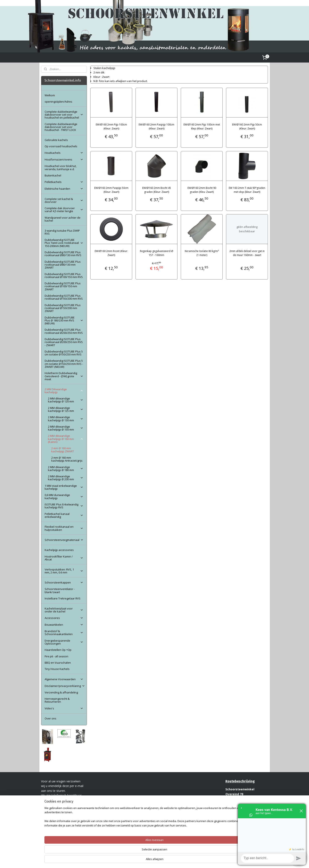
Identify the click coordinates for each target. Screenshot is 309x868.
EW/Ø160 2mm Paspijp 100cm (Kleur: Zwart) (156, 127)
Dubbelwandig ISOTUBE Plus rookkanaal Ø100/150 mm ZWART (63, 286)
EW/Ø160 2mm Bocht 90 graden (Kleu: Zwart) (202, 190)
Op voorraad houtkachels (61, 146)
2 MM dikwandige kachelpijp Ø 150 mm (66, 428)
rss (153, 860)
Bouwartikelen (64, 625)
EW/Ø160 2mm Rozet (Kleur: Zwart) (111, 253)
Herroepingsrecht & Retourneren (57, 700)
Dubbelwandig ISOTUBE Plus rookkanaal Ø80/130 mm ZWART (63, 265)
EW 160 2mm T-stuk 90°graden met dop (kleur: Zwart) (247, 190)
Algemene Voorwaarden (64, 679)
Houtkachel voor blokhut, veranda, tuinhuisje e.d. (61, 167)
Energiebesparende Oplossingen (64, 642)
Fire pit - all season (56, 656)
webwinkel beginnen (169, 860)
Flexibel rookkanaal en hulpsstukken (64, 528)
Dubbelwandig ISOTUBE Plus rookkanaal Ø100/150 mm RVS (64, 275)
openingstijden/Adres (58, 102)
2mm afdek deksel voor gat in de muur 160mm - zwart (247, 253)
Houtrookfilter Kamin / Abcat (64, 558)
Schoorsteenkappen (64, 582)
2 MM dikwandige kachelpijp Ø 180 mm (66, 469)
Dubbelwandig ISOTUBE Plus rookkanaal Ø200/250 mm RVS (64, 331)
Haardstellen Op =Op (58, 650)
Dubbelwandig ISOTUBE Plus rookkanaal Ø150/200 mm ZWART (63, 308)
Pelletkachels (64, 182)
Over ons (50, 718)
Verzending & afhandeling (61, 692)
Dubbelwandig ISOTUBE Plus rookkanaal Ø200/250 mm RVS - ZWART (64, 342)
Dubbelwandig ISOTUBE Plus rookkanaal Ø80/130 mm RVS (63, 254)
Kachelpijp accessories (59, 550)
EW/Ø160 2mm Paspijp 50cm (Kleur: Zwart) (111, 190)
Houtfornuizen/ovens (64, 159)
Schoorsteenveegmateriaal (64, 540)
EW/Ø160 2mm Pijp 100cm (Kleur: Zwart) (111, 127)
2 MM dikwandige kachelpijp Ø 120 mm (66, 400)
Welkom (50, 95)
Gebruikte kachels (56, 140)
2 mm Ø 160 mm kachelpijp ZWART (63, 450)
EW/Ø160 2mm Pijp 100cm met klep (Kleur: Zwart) (202, 127)
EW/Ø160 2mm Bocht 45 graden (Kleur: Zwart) (157, 190)
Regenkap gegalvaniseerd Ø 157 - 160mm (157, 253)
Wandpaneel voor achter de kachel (63, 219)
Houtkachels (64, 153)
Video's (64, 708)
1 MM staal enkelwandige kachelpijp (64, 487)
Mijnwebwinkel (206, 860)
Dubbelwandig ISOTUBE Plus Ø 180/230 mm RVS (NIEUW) (64, 320)
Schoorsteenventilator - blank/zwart (60, 590)
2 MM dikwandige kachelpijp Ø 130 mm (66, 419)
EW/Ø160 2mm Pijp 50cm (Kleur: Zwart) (247, 127)
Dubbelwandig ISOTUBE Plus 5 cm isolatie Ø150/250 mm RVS (64, 353)
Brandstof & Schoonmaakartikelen (64, 633)
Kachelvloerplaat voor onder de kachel (64, 610)
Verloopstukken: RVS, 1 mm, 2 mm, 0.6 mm (64, 571)
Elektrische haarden (64, 189)
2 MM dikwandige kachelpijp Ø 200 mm (66, 478)
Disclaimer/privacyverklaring (65, 686)
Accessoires (64, 618)
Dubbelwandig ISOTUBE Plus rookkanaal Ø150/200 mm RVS (64, 297)
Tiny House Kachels (57, 669)
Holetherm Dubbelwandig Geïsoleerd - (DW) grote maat (64, 376)
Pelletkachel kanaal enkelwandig (64, 515)
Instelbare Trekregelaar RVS (63, 598)
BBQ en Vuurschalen (58, 663)
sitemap (144, 860)
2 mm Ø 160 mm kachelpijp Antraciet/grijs (67, 459)
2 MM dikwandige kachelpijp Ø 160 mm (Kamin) (66, 439)
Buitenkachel (53, 175)
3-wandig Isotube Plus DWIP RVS (62, 232)
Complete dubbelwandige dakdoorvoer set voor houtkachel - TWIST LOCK (61, 127)
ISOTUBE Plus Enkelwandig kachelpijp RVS (64, 506)
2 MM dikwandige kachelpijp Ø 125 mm (66, 409)
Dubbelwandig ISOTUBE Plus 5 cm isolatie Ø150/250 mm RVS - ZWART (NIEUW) (64, 364)
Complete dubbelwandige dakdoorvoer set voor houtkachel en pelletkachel (64, 115)
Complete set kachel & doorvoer (64, 200)
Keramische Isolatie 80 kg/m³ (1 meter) (202, 253)
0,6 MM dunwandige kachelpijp (64, 496)
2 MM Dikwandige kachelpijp (64, 391)
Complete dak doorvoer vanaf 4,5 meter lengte (64, 210)
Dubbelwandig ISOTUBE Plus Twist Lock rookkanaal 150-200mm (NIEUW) (64, 243)
